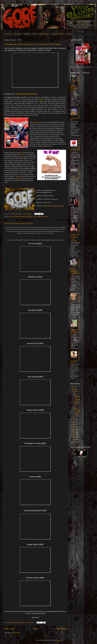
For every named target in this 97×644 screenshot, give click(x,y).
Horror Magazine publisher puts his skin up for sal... (77, 400)
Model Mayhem (44, 34)
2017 (74, 424)
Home (36, 629)
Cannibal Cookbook (58, 34)
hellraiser (30, 217)
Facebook (27, 34)
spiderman (45, 217)
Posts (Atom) (16, 633)
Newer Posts (9, 629)
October (76, 391)
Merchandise (18, 34)
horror (35, 217)
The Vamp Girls (79, 202)
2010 (74, 442)
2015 (74, 429)
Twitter (35, 34)
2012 (74, 437)
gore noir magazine (14, 217)
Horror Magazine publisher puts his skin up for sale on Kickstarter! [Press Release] (33, 44)
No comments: (28, 214)
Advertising (8, 34)
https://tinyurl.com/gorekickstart (27, 94)
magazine (36, 122)
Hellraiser (22, 155)
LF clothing (70, 34)
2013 (74, 434)
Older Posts (61, 629)
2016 (74, 427)
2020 (74, 420)
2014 (74, 432)
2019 (74, 422)
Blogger (59, 640)
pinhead (39, 217)
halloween (23, 217)
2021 (74, 389)
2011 (74, 439)
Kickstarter (41, 99)
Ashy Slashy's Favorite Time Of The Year (19, 223)
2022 (74, 386)
